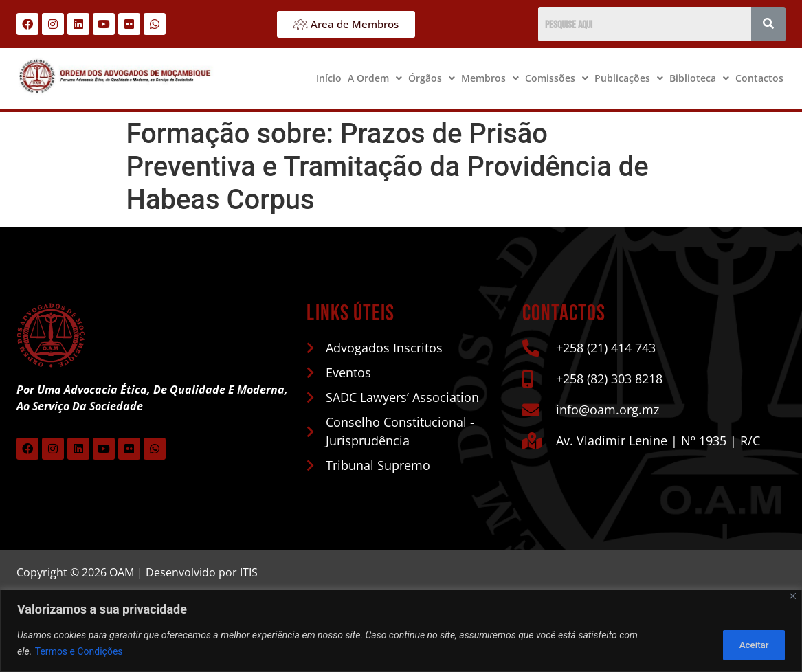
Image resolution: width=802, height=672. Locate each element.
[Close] (793, 597)
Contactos (759, 78)
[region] (401, 631)
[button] (375, 78)
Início (329, 78)
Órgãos (432, 78)
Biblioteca (699, 78)
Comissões (557, 78)
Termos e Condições (79, 652)
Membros (490, 78)
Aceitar (749, 644)
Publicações (629, 78)
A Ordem (375, 78)
